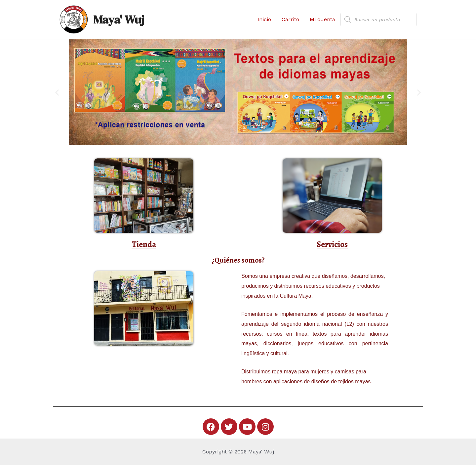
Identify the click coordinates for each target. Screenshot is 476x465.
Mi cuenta (322, 19)
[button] (57, 92)
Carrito (290, 19)
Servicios (332, 244)
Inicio (264, 19)
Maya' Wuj (119, 20)
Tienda (144, 244)
